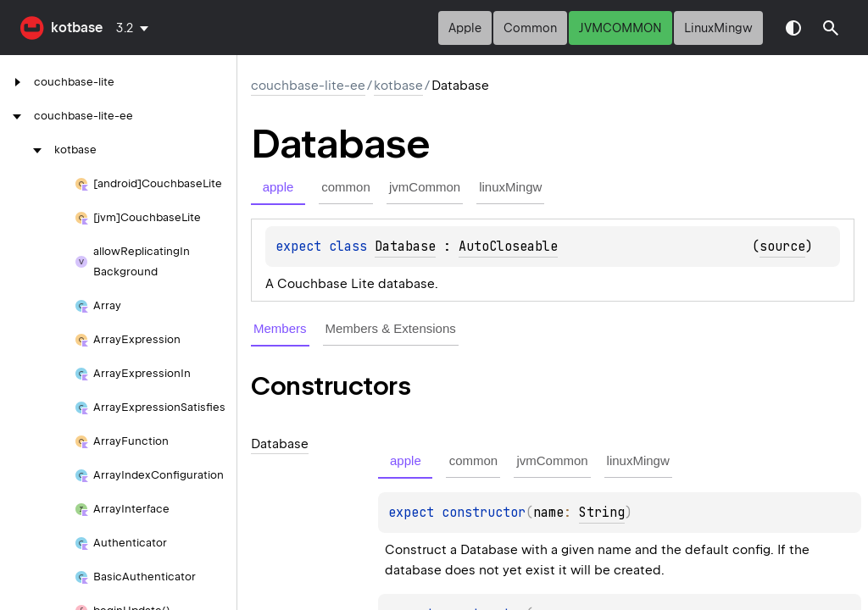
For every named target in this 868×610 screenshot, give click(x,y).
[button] (831, 28)
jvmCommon (620, 28)
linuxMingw (718, 28)
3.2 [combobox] (125, 28)
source (782, 247)
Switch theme (793, 28)
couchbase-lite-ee (308, 86)
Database (405, 247)
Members (280, 328)
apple (465, 28)
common (530, 28)
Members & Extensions (391, 328)
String (602, 513)
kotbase (77, 28)
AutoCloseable (508, 247)
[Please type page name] (831, 28)
